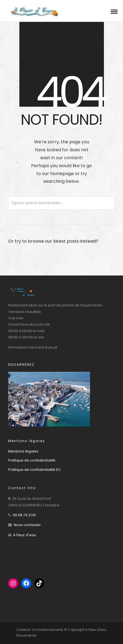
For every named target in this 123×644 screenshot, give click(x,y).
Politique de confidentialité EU (34, 470)
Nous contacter (27, 525)
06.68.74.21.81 (24, 515)
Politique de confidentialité (32, 460)
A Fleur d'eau (25, 535)
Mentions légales (23, 451)
